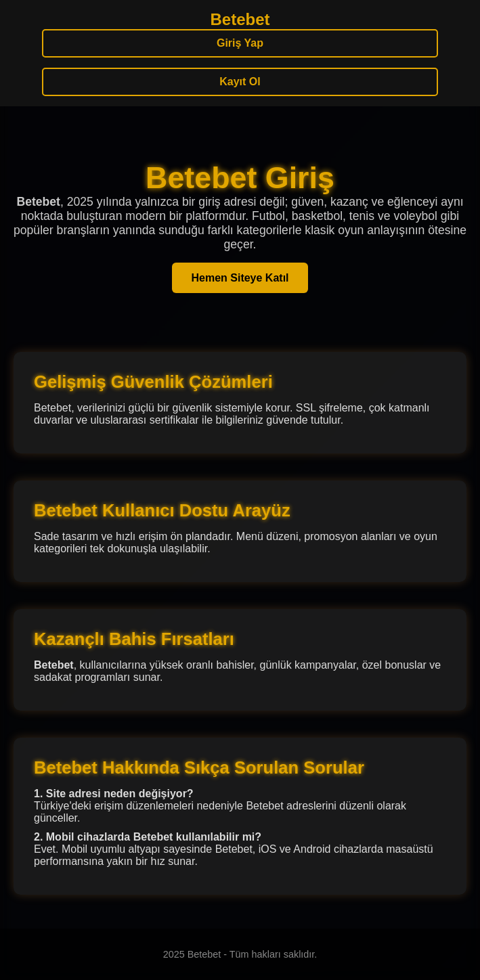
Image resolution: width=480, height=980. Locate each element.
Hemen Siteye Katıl (240, 278)
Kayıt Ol (240, 82)
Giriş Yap (240, 43)
